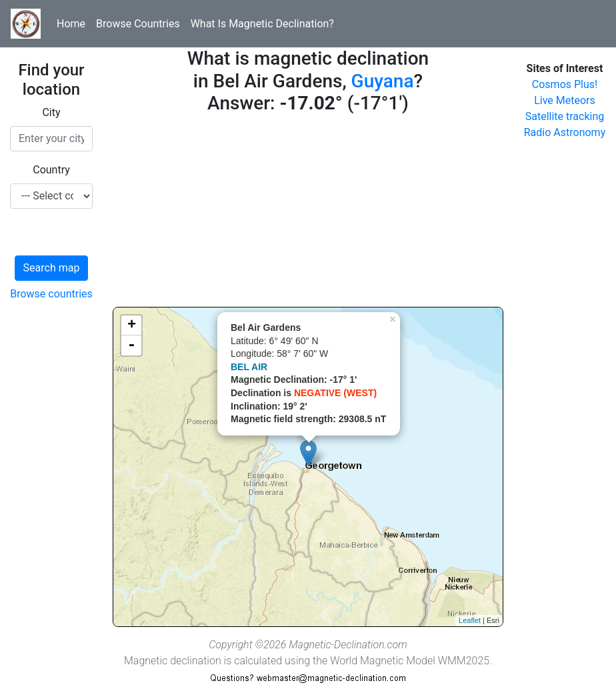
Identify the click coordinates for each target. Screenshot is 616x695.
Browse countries (51, 294)
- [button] (131, 345)
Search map (52, 268)
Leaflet (470, 620)
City (51, 112)
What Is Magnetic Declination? (262, 24)
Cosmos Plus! (565, 84)
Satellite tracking (565, 116)
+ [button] (132, 325)
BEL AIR (249, 367)
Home (71, 24)
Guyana (383, 81)
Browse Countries (138, 24)
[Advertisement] (308, 213)
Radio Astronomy (565, 132)
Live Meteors (565, 100)
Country (51, 170)
